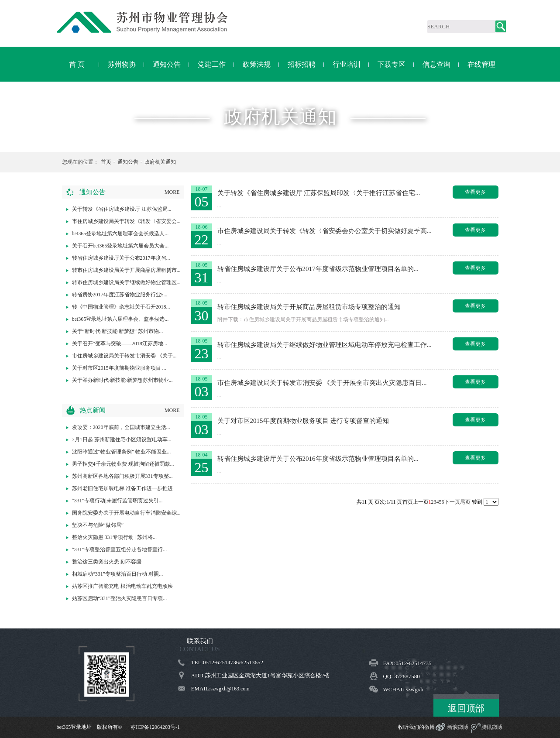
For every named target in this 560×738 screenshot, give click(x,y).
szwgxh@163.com (230, 689)
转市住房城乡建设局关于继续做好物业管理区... (126, 282)
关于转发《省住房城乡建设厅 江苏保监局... (122, 209)
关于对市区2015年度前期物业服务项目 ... (119, 368)
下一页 (452, 502)
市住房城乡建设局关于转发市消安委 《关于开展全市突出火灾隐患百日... (322, 383)
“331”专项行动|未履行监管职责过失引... (117, 501)
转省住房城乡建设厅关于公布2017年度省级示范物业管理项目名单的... (318, 269)
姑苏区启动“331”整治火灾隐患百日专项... (120, 598)
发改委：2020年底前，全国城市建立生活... (121, 427)
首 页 (77, 64)
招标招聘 (302, 64)
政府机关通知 (160, 162)
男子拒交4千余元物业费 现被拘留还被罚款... (123, 464)
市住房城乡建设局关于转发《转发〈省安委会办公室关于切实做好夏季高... (325, 231)
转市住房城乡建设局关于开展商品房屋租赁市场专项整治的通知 (309, 307)
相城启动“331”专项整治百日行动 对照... (118, 574)
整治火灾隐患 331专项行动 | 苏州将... (114, 537)
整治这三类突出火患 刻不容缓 (107, 562)
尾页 (465, 502)
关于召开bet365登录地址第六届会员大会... (120, 246)
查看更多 (475, 192)
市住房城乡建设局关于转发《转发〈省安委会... (126, 221)
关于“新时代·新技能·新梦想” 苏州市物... (118, 331)
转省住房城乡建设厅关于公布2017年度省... (121, 258)
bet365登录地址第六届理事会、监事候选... (120, 319)
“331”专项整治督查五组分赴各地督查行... (120, 549)
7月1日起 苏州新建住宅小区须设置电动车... (122, 439)
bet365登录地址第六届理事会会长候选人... (120, 233)
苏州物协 (122, 64)
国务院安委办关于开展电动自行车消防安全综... (126, 513)
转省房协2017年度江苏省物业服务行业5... (120, 295)
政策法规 (257, 64)
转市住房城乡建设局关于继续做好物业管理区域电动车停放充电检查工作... (325, 345)
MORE (172, 192)
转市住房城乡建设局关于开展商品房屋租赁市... (126, 270)
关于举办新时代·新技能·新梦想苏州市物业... (122, 380)
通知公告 (167, 64)
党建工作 (212, 64)
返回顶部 (466, 708)
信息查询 (436, 64)
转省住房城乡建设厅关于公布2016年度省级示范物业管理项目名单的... (318, 459)
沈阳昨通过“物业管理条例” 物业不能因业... (122, 452)
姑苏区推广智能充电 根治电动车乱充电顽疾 (122, 586)
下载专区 (392, 64)
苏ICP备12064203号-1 (155, 727)
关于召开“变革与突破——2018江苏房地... (120, 343)
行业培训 (347, 64)
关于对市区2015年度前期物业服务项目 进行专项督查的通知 (303, 421)
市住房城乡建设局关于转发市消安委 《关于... (124, 356)
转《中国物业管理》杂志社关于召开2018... (121, 307)
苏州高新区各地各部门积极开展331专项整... (122, 476)
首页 (106, 162)
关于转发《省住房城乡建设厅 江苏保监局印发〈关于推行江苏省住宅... (319, 193)
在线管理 (481, 64)
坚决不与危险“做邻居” (98, 525)
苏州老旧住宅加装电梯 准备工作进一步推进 (122, 488)
